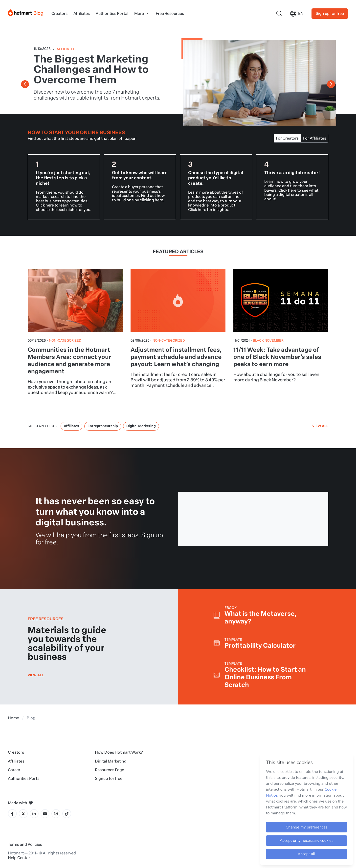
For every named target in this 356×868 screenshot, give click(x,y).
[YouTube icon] (45, 814)
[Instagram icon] (56, 814)
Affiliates (82, 13)
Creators (59, 13)
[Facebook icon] (12, 814)
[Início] (26, 11)
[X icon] (23, 814)
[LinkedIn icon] (34, 814)
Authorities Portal (112, 13)
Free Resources (170, 13)
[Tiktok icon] (67, 814)
